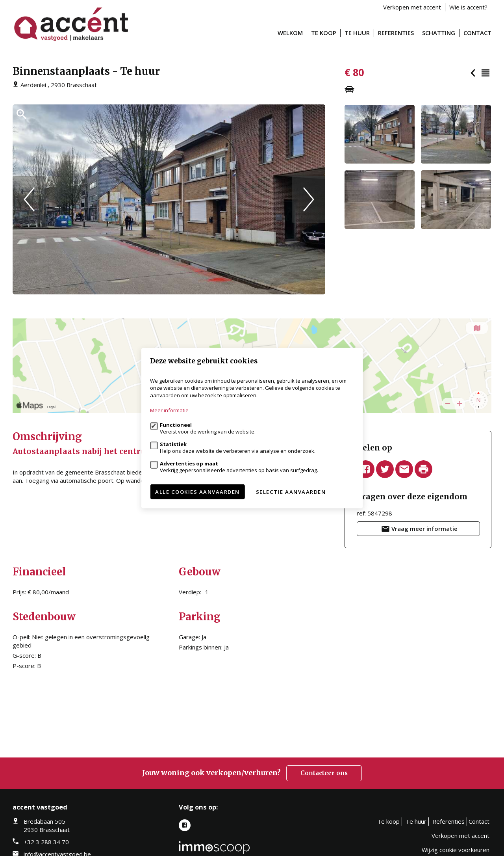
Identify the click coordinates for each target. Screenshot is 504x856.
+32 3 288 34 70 (46, 842)
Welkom (290, 33)
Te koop (324, 33)
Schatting (439, 33)
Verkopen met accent (412, 7)
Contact (477, 33)
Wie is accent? (468, 7)
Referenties (396, 33)
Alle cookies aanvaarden (197, 492)
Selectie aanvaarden (291, 492)
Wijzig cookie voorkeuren (456, 850)
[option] (169, 199)
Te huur (357, 33)
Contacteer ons (324, 773)
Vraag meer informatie (419, 530)
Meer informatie (169, 410)
